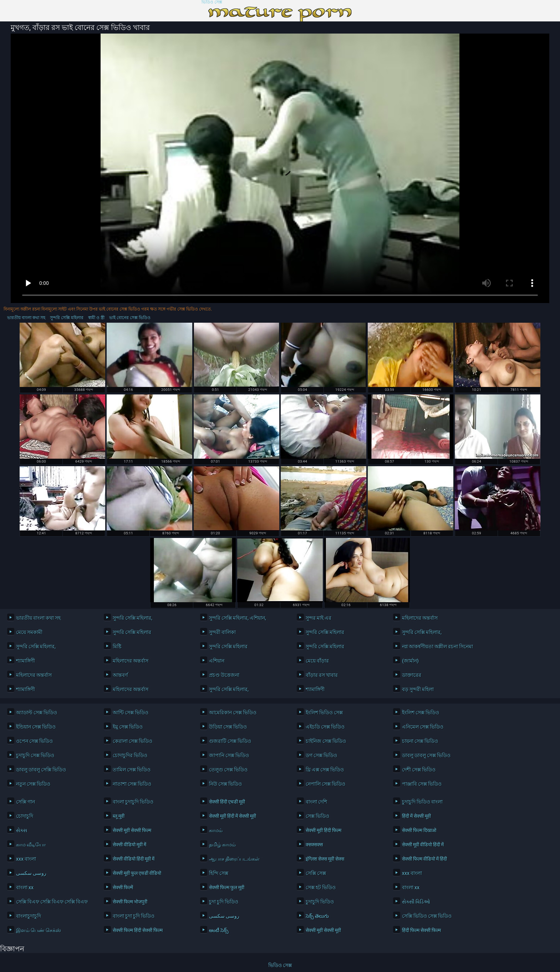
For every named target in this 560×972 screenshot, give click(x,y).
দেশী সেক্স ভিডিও (419, 770)
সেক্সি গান (26, 802)
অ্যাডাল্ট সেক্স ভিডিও (37, 712)
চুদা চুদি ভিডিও (224, 902)
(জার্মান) (410, 661)
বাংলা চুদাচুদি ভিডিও (133, 802)
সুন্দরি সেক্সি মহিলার (67, 318)
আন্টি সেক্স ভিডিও (131, 712)
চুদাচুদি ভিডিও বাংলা (422, 802)
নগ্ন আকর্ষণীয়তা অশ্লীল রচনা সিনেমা (437, 646)
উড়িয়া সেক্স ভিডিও (228, 727)
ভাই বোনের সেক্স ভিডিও (130, 318)
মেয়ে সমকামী (29, 632)
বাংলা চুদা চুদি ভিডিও (134, 916)
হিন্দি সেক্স (219, 873)
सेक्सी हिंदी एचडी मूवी (227, 802)
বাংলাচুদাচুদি (29, 916)
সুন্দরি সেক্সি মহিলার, (133, 618)
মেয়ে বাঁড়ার (317, 661)
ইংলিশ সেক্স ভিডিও (421, 712)
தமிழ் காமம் (222, 845)
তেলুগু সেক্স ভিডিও (228, 770)
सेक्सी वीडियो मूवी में (129, 845)
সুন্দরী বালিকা (222, 632)
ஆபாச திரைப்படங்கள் (234, 859)
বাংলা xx (25, 887)
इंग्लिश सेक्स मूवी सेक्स (325, 859)
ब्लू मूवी (119, 816)
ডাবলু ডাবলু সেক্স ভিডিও (426, 755)
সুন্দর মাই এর (319, 618)
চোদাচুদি (25, 816)
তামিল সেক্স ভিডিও (132, 770)
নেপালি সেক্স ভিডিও (325, 784)
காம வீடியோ (31, 845)
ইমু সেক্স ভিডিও (128, 727)
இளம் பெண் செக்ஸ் (39, 930)
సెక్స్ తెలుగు (317, 916)
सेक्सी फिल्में (123, 887)
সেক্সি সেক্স (316, 873)
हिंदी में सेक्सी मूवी (416, 816)
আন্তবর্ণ (120, 675)
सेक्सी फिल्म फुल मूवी (227, 887)
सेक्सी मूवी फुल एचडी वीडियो (137, 873)
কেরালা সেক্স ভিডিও (133, 741)
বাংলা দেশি (316, 802)
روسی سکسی (31, 873)
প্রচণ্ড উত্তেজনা (224, 675)
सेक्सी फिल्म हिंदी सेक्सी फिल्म (138, 930)
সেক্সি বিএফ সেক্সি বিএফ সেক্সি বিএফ (52, 902)
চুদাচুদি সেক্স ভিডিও (35, 755)
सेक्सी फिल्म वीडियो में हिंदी (424, 859)
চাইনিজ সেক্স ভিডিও (326, 741)
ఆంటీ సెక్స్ (219, 930)
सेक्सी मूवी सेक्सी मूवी (323, 930)
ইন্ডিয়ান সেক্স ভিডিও (36, 727)
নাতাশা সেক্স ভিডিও (132, 784)
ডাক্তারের (412, 675)
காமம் (216, 830)
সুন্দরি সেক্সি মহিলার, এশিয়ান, (238, 618)
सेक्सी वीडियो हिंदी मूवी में (134, 859)
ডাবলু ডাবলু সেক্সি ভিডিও (41, 770)
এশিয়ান (217, 661)
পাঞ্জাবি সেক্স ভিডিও (422, 784)
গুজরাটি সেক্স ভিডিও (230, 741)
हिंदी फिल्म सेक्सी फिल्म (421, 930)
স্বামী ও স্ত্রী (96, 318)
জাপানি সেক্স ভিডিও (229, 755)
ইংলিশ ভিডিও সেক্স (324, 712)
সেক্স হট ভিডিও (321, 887)
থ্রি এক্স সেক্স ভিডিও (325, 770)
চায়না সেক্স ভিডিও (420, 741)
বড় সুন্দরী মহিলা (418, 689)
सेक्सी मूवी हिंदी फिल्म (324, 830)
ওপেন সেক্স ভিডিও (34, 741)
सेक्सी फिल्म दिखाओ (419, 830)
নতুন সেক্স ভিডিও (33, 784)
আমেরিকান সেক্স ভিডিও (233, 712)
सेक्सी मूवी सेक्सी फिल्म (132, 830)
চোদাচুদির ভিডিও (130, 755)
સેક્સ (22, 830)
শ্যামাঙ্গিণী (26, 661)
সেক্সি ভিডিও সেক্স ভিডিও (427, 916)
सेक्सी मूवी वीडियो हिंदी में (423, 845)
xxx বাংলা (26, 859)
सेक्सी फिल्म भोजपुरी (130, 902)
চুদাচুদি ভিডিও (320, 902)
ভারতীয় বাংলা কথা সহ (26, 318)
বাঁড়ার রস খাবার (322, 675)
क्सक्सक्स (314, 845)
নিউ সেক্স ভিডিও (225, 784)
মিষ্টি (117, 646)
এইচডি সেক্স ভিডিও (325, 727)
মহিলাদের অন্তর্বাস (420, 618)
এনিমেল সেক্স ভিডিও (423, 727)
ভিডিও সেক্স (212, 2)
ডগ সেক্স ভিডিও (321, 755)
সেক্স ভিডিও (317, 816)
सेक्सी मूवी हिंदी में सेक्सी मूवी (233, 816)
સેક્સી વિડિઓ (416, 902)
